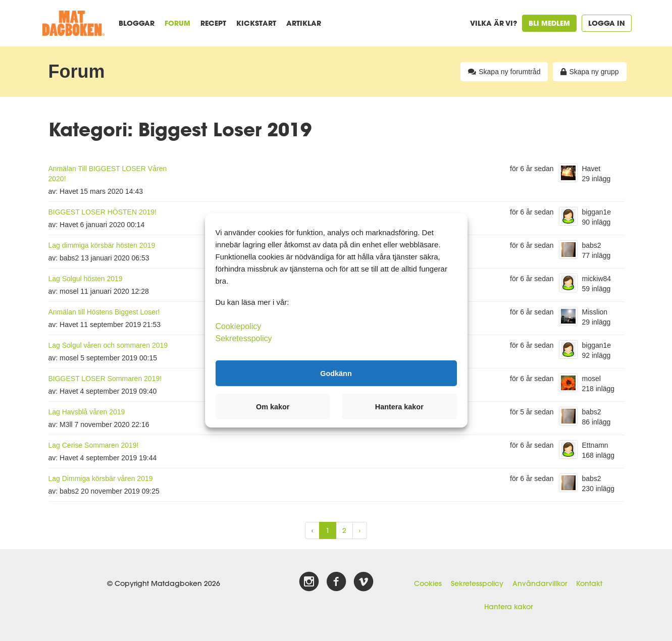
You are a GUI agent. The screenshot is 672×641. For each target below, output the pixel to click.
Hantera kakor (508, 607)
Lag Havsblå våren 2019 (87, 412)
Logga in (607, 23)
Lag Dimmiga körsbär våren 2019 (101, 478)
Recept (213, 23)
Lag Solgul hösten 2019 (86, 279)
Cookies (428, 583)
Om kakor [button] (273, 407)
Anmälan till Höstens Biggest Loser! (104, 312)
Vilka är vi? (494, 23)
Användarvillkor (540, 583)
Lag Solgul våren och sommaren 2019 (108, 345)
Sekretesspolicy (477, 583)
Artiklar (304, 23)
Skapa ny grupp (589, 72)
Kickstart (256, 23)
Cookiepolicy (239, 326)
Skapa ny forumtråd (504, 72)
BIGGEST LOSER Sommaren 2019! (105, 379)
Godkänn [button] (336, 373)
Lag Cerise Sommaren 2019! (94, 445)
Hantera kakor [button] (399, 407)
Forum (177, 23)
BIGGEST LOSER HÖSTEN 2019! (102, 212)
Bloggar (137, 23)
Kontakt (589, 583)
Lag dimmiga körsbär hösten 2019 (102, 245)
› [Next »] (360, 530)
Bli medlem (549, 23)
